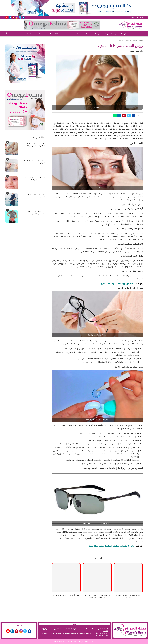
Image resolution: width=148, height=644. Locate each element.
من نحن (19, 625)
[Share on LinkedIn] (119, 115)
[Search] (6, 34)
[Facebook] (24, 17)
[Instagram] (17, 17)
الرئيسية (124, 34)
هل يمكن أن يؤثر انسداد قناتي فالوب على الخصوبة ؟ (35, 213)
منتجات (39, 34)
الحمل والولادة (108, 34)
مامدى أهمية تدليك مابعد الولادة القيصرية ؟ (66, 595)
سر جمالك (97, 34)
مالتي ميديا (49, 34)
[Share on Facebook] (133, 115)
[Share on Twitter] (129, 115)
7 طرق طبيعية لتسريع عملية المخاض (35, 196)
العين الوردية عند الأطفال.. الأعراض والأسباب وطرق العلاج (33, 179)
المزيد (31, 34)
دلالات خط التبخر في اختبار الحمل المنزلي (34, 162)
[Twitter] (20, 17)
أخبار (117, 34)
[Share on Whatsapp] (115, 115)
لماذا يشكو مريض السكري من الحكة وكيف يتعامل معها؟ (35, 145)
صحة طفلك (58, 34)
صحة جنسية (68, 34)
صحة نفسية (78, 34)
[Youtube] (7, 17)
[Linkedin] (10, 17)
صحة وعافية (88, 34)
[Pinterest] (13, 17)
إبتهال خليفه (135, 51)
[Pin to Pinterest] (124, 115)
